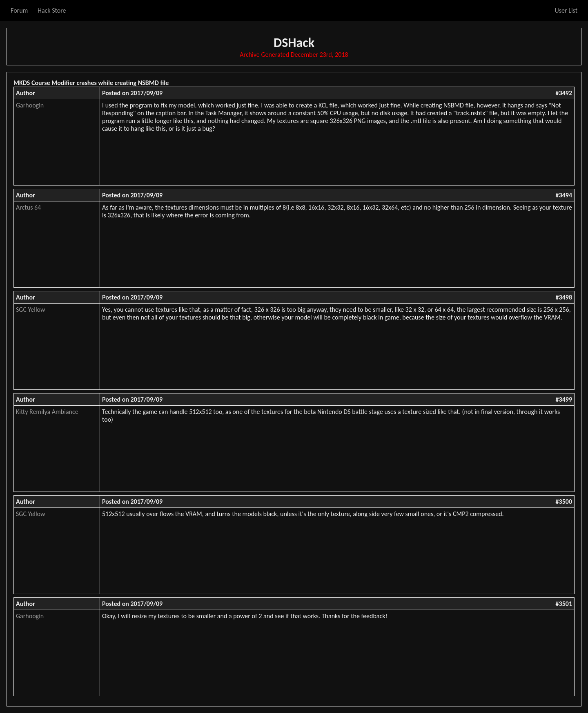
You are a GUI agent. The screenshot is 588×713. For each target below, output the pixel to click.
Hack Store (52, 10)
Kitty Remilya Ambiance (47, 412)
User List (566, 10)
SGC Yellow (30, 310)
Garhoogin (30, 105)
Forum (19, 10)
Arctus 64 (28, 207)
